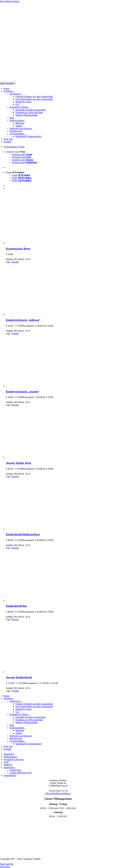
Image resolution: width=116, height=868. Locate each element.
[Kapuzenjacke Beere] (32, 243)
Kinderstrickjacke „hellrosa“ (23, 320)
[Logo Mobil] (58, 80)
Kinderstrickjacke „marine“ (23, 392)
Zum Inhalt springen (10, 1)
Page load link (7, 864)
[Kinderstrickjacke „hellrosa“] (32, 314)
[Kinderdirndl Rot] (32, 600)
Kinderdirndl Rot (16, 606)
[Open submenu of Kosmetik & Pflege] (29, 108)
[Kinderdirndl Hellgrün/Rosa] (32, 529)
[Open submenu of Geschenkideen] (25, 135)
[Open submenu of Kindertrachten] (25, 121)
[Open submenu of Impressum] (15, 768)
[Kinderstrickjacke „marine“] (32, 386)
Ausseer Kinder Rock (19, 463)
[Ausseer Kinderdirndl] (32, 672)
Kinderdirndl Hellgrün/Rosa (23, 534)
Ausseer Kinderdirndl (19, 677)
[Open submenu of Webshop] (14, 92)
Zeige (15, 172)
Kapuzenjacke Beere (18, 249)
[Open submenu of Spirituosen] (21, 95)
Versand (15, 262)
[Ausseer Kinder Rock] (32, 457)
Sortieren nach (16, 152)
